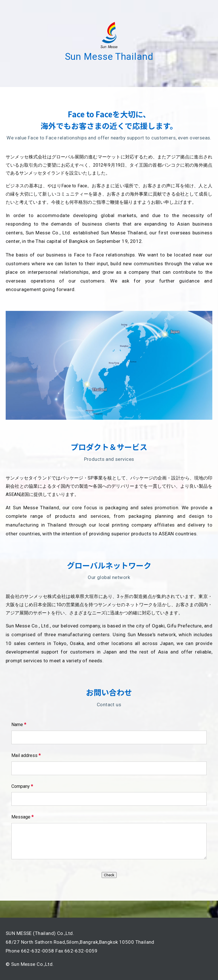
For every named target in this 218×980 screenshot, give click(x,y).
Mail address (26, 755)
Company (22, 786)
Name (19, 725)
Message (22, 817)
